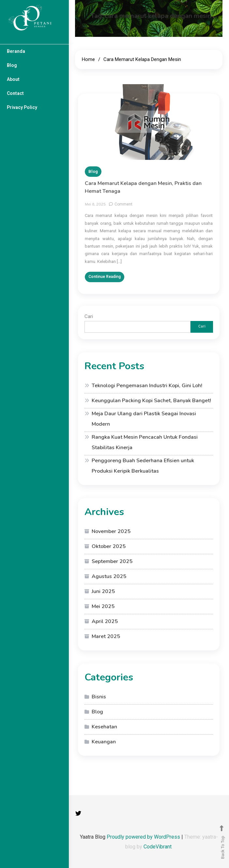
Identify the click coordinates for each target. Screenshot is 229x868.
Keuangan (104, 742)
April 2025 (105, 621)
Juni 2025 (103, 591)
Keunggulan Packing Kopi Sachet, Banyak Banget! (151, 401)
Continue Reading (105, 281)
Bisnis (99, 697)
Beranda (16, 51)
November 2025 (111, 531)
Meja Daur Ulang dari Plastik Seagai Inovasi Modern (144, 419)
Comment (123, 208)
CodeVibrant (158, 847)
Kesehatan (104, 727)
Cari (89, 316)
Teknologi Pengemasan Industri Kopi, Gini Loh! (147, 386)
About (13, 79)
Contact (15, 93)
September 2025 (112, 561)
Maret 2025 (106, 636)
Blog (12, 65)
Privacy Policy (22, 107)
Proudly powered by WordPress (144, 837)
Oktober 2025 (109, 546)
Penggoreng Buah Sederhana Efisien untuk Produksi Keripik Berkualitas (143, 466)
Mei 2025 (103, 606)
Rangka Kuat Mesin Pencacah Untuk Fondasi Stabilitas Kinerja (145, 442)
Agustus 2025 (109, 576)
